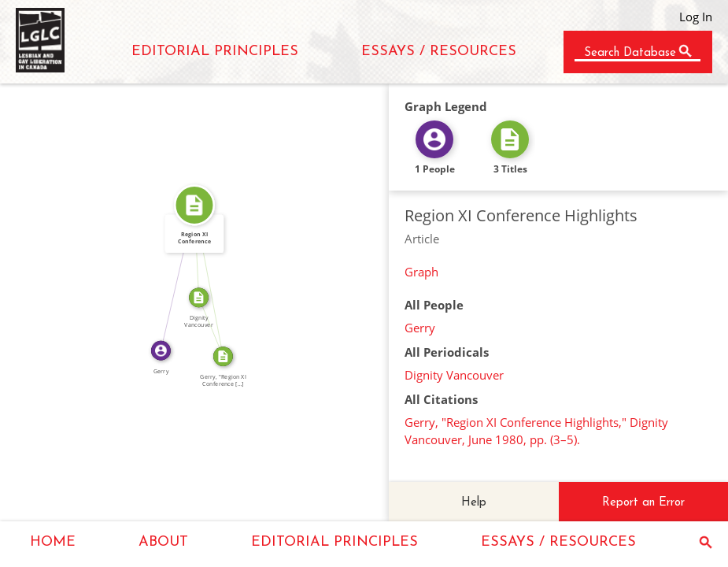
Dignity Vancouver (454, 375)
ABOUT (163, 542)
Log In (696, 17)
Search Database (630, 53)
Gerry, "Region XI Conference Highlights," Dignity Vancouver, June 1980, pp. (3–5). (536, 431)
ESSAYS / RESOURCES (439, 52)
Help (474, 503)
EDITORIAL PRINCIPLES (215, 52)
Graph (421, 272)
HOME (53, 542)
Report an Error (643, 503)
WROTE (172, 277)
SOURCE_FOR (216, 325)
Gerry (420, 328)
